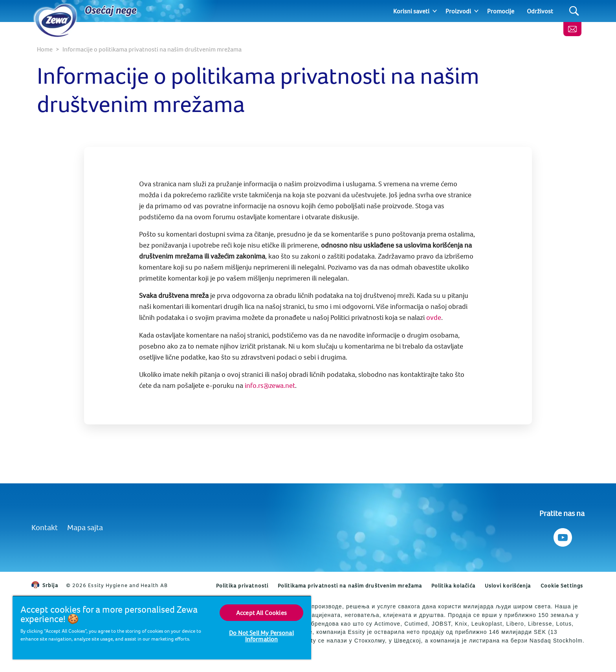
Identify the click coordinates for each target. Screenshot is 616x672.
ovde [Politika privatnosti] (434, 317)
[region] (162, 627)
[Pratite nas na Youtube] (562, 535)
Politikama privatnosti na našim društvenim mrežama (350, 586)
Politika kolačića (453, 586)
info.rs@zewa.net (270, 385)
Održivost (540, 11)
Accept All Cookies (261, 613)
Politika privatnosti (242, 586)
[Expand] (435, 11)
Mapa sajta (85, 527)
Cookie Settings (562, 586)
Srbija (45, 585)
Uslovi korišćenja (508, 586)
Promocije (501, 11)
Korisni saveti (411, 11)
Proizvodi (458, 11)
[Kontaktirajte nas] (572, 29)
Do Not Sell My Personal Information (261, 636)
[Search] (574, 11)
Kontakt (45, 527)
